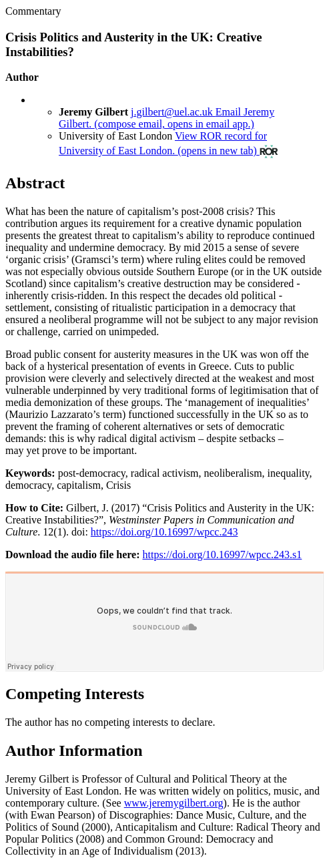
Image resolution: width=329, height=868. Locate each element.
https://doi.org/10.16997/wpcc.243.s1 (222, 555)
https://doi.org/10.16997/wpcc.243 (164, 532)
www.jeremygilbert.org (174, 803)
